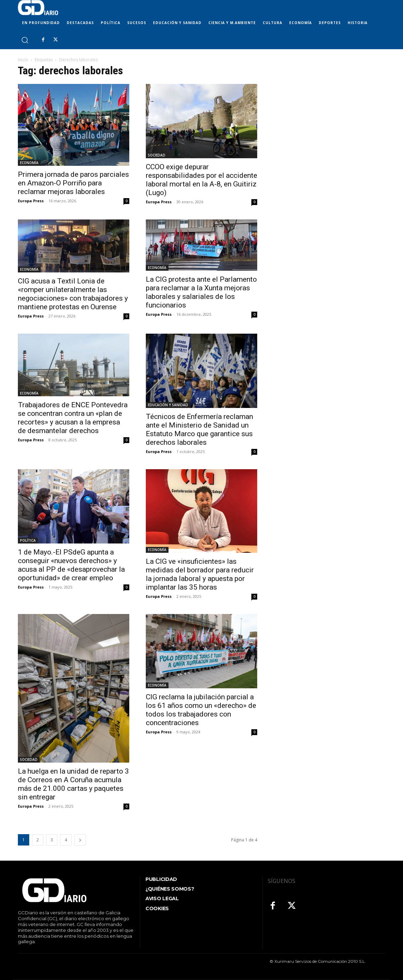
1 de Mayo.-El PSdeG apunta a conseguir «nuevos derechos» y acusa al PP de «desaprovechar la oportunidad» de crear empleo (71, 565)
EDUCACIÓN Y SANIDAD (168, 405)
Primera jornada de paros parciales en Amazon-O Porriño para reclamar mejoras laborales (73, 183)
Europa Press (31, 201)
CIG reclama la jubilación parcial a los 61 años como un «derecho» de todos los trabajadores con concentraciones (201, 710)
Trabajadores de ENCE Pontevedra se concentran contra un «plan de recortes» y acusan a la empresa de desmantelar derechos (73, 418)
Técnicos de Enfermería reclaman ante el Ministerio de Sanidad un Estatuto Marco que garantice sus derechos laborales (199, 429)
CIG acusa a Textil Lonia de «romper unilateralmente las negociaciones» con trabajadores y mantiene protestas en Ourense (73, 294)
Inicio (23, 60)
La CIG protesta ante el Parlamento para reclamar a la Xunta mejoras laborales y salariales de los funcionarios (201, 292)
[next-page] (80, 840)
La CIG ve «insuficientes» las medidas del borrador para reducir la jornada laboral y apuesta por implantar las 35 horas (200, 574)
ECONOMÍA (29, 163)
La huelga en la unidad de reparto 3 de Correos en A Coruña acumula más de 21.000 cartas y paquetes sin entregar (73, 784)
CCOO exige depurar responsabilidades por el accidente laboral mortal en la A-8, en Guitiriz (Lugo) (201, 180)
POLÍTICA (28, 540)
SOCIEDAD (157, 155)
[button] (25, 40)
